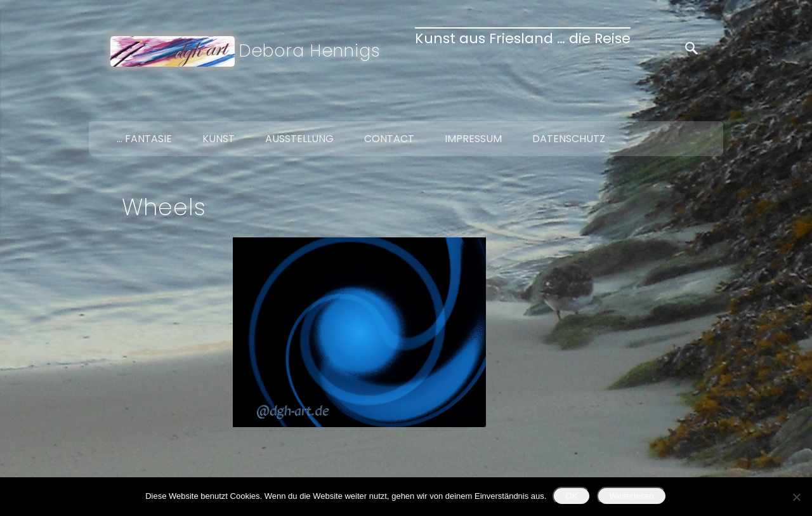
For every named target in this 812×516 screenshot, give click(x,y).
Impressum (473, 139)
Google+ (709, 107)
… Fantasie (144, 139)
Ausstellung (299, 139)
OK (571, 496)
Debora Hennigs (310, 50)
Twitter (683, 107)
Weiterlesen (632, 496)
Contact (389, 139)
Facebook (656, 107)
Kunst (219, 139)
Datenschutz (569, 139)
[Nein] (796, 497)
